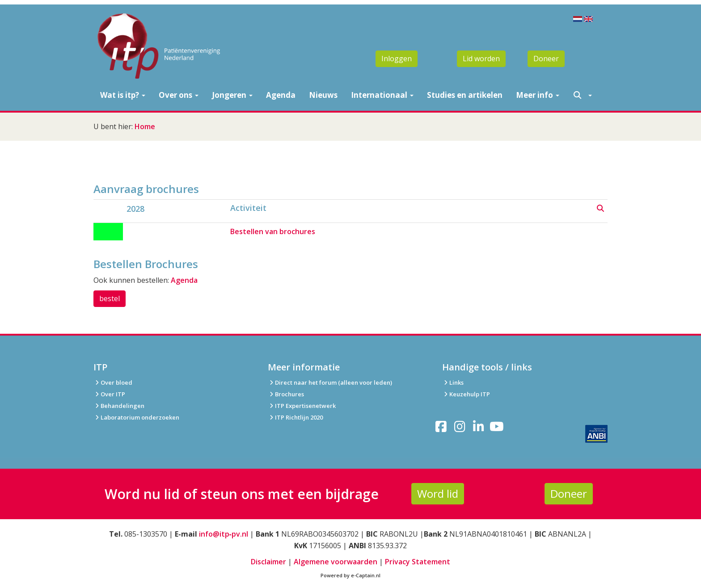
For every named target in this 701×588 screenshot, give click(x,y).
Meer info (538, 95)
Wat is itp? (123, 95)
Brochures (286, 394)
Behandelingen (119, 406)
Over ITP (109, 394)
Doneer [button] (546, 59)
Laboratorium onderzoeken (136, 417)
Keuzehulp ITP (470, 394)
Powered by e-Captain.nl (350, 575)
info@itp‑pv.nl (224, 534)
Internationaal (382, 95)
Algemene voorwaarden (336, 562)
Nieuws (323, 95)
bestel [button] (110, 298)
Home (145, 126)
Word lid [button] (438, 493)
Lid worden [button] (481, 59)
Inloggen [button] (397, 59)
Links (453, 382)
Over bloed (113, 382)
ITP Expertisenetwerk (302, 406)
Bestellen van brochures (273, 231)
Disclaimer (268, 562)
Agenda (281, 95)
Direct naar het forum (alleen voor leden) (330, 382)
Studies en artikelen (465, 95)
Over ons (179, 95)
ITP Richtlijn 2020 (299, 417)
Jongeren (232, 95)
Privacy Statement (418, 562)
